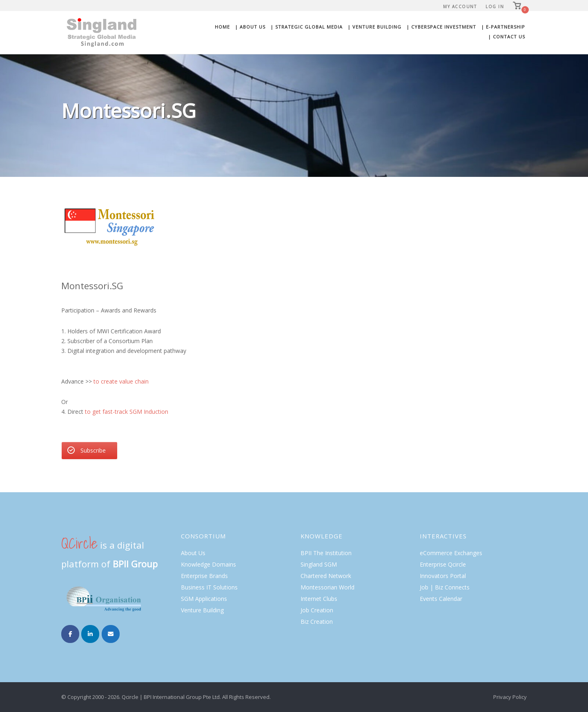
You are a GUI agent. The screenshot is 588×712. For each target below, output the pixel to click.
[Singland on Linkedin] (90, 634)
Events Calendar (441, 599)
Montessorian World (327, 587)
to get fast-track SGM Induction (127, 412)
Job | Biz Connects (445, 587)
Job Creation (317, 610)
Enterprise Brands (204, 576)
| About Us (250, 27)
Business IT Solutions (209, 587)
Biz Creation (317, 622)
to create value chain (121, 381)
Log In (495, 7)
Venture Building (202, 610)
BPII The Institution (326, 553)
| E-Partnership (503, 27)
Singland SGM (319, 564)
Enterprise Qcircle (443, 564)
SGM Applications (204, 599)
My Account (460, 7)
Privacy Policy (510, 697)
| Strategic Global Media (306, 27)
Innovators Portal (443, 576)
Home (222, 27)
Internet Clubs (319, 599)
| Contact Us (507, 37)
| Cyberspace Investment (441, 27)
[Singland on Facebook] (70, 634)
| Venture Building (374, 27)
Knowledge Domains (208, 564)
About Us (193, 553)
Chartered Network (326, 576)
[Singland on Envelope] (111, 634)
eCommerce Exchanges (451, 553)
